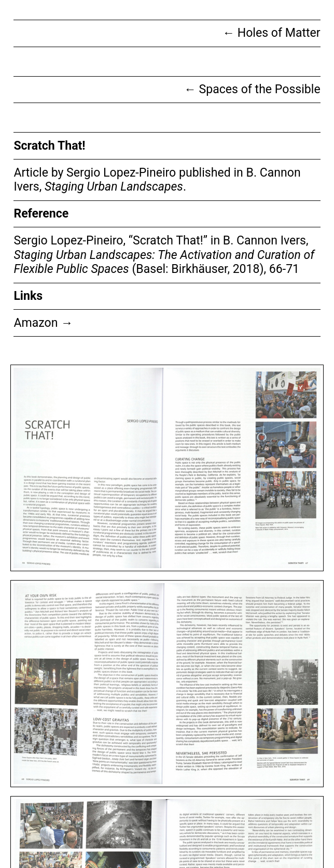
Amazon (43, 323)
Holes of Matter (272, 33)
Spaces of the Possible (252, 89)
